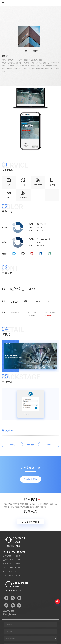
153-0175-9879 (14, 575)
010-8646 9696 (30, 523)
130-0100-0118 (14, 556)
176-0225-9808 (14, 560)
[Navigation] (3, 3)
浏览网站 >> (7, 430)
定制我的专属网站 (31, 479)
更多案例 (31, 445)
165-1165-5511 (14, 571)
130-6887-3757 (14, 564)
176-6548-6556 (14, 568)
